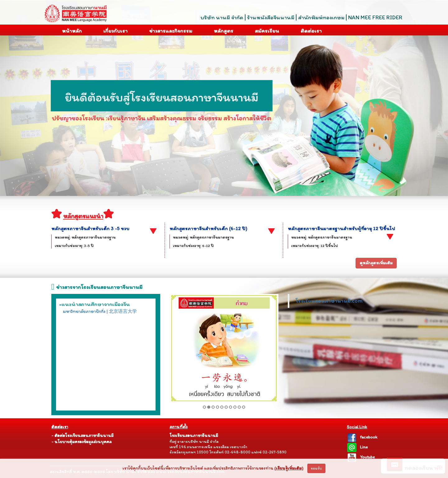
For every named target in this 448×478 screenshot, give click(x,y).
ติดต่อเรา (307, 30)
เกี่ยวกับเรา (111, 30)
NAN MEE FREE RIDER (375, 17)
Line (357, 447)
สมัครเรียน (262, 30)
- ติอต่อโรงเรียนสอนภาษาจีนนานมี (82, 436)
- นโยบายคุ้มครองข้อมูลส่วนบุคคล (82, 442)
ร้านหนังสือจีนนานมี (271, 17)
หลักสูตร (219, 30)
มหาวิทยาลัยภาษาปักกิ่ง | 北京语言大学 (100, 311)
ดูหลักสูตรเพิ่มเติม (376, 263)
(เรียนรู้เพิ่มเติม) (289, 468)
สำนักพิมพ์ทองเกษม (321, 17)
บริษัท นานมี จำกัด (222, 17)
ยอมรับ (316, 468)
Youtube (361, 457)
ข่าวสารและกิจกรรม (166, 30)
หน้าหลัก (67, 30)
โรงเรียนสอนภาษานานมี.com (329, 301)
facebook (362, 437)
